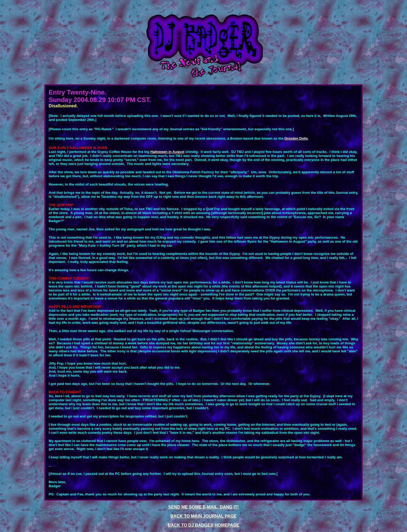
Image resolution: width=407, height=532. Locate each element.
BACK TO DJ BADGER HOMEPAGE (203, 525)
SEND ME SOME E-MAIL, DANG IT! (203, 507)
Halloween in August (167, 152)
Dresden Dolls (296, 138)
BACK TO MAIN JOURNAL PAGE (203, 516)
